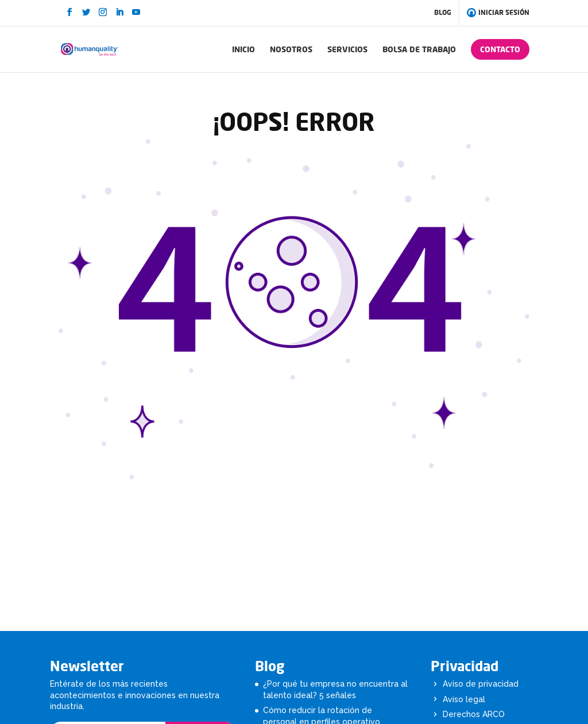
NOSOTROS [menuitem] (291, 49)
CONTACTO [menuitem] (500, 49)
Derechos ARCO (474, 714)
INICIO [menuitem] (243, 49)
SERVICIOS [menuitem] (347, 49)
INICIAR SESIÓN (499, 13)
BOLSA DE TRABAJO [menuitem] (419, 49)
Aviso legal (464, 699)
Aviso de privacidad (481, 684)
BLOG (443, 12)
